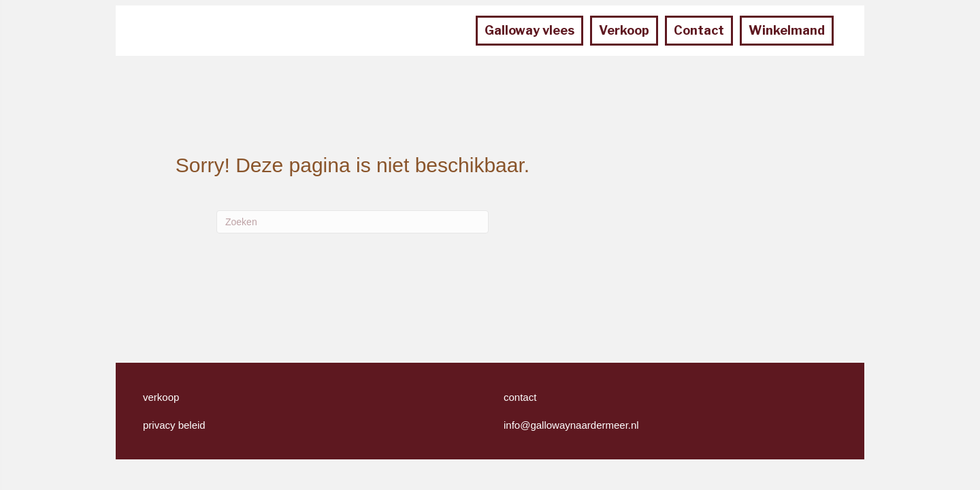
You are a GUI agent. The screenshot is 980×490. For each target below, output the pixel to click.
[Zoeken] (353, 222)
